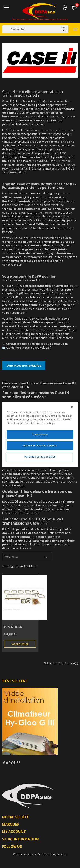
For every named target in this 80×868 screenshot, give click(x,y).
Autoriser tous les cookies (40, 446)
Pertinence (27, 557)
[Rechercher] (35, 29)
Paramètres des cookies (40, 457)
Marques (11, 763)
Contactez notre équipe (24, 365)
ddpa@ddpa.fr (42, 348)
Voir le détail (20, 644)
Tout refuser (40, 434)
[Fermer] (72, 407)
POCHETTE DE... (14, 627)
